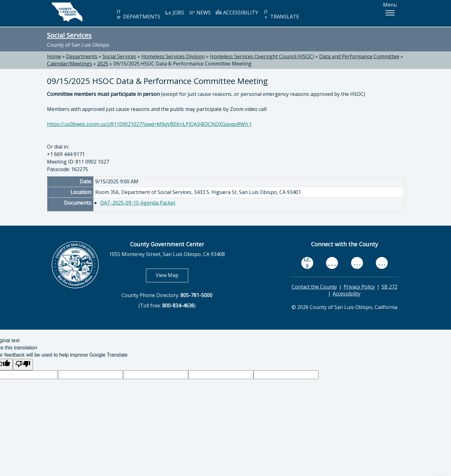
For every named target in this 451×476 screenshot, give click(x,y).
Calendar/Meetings (70, 64)
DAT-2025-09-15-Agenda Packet (138, 203)
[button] (390, 13)
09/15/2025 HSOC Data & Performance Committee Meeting (182, 64)
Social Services (69, 35)
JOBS (175, 13)
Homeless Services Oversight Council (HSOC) (262, 56)
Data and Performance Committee (359, 56)
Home (54, 56)
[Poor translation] (23, 365)
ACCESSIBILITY (237, 13)
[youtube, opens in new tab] (332, 263)
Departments (82, 56)
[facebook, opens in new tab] (307, 263)
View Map (172, 275)
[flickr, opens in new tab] (357, 263)
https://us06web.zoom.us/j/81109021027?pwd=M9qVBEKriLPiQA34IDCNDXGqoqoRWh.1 (149, 124)
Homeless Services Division (173, 56)
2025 (103, 64)
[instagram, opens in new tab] (382, 263)
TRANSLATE (281, 15)
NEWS (200, 13)
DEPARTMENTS (138, 15)
